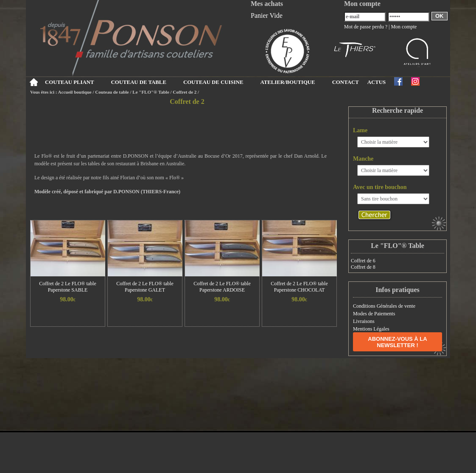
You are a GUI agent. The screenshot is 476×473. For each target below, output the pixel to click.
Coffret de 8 (363, 267)
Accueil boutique (75, 92)
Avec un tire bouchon (380, 187)
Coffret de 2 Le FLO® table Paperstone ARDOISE (222, 287)
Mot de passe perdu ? (366, 27)
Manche (363, 159)
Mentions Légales (371, 329)
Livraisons (364, 321)
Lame (360, 130)
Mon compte (404, 27)
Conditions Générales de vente (384, 306)
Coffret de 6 (363, 261)
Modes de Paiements (374, 314)
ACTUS (377, 82)
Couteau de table (112, 92)
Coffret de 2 (185, 92)
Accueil (33, 82)
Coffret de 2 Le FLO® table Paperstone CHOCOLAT (299, 287)
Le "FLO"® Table (151, 92)
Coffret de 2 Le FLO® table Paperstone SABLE (68, 287)
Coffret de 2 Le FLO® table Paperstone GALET (145, 287)
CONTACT (346, 82)
